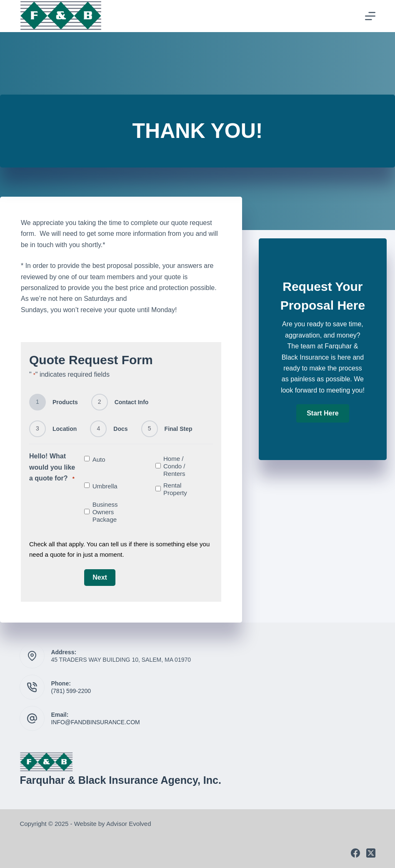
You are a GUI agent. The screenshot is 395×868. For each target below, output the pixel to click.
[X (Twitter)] (371, 853)
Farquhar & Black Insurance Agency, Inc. (120, 780)
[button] (322, 413)
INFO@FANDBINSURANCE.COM (95, 722)
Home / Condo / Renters (174, 466)
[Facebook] (355, 853)
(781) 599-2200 (71, 691)
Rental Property (175, 489)
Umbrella (105, 486)
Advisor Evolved (129, 824)
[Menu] (370, 16)
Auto (99, 459)
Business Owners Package (105, 512)
